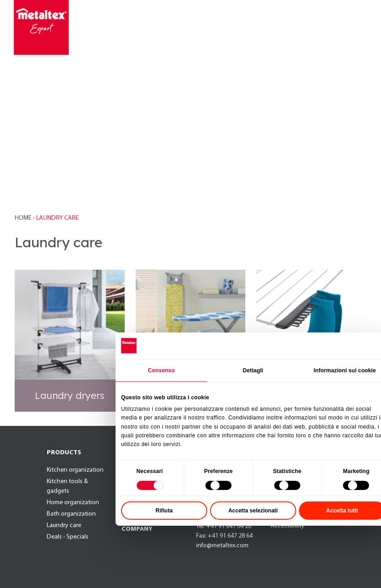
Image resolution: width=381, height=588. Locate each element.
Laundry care (64, 525)
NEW (128, 454)
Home (24, 218)
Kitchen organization (75, 470)
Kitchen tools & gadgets (67, 486)
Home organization (73, 503)
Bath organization (71, 514)
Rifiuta (178, 540)
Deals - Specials (68, 537)
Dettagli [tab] (267, 400)
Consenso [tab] (175, 400)
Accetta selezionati (267, 540)
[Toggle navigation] (349, 27)
